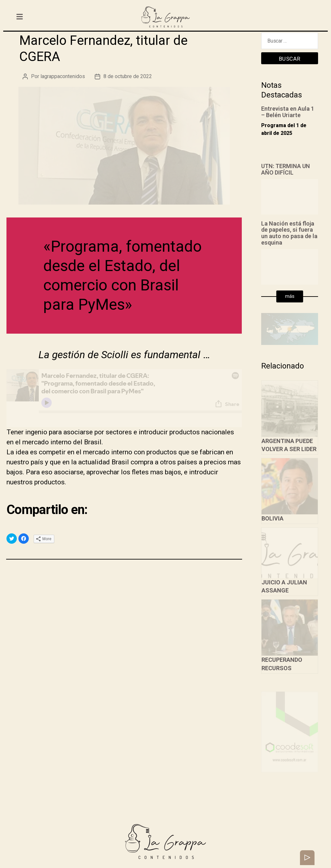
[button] (290, 297)
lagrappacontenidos (63, 76)
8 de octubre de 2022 (128, 76)
